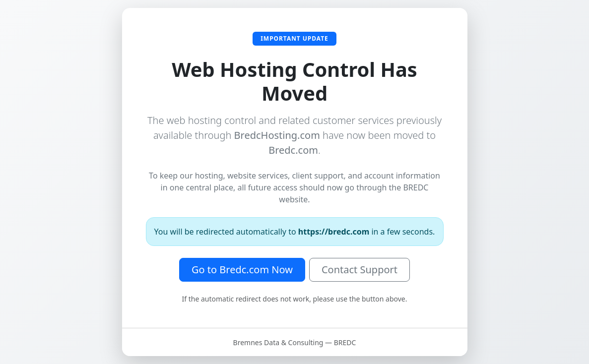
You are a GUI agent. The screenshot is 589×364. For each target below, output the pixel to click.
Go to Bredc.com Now (242, 270)
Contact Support (360, 270)
